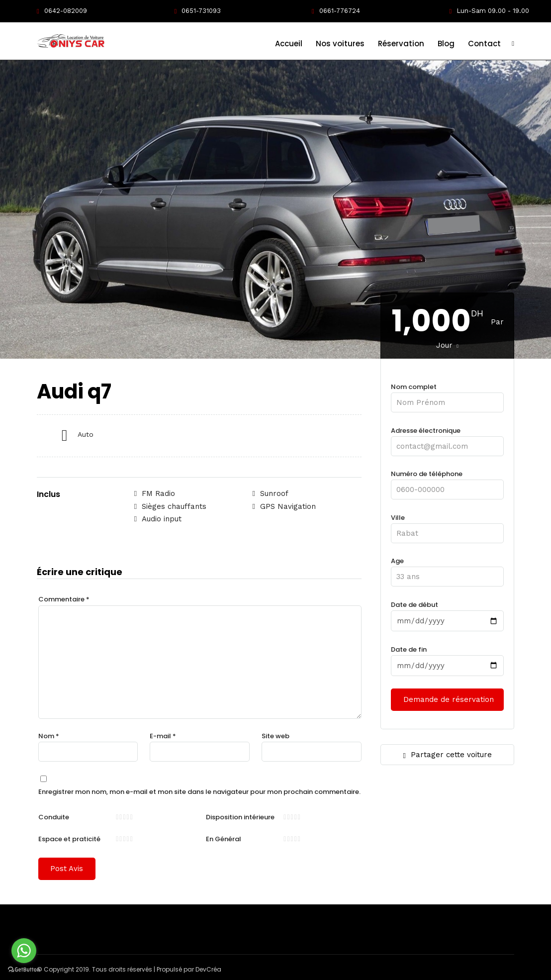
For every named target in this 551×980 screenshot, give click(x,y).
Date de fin (447, 657)
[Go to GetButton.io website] (24, 970)
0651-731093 (197, 11)
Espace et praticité (69, 838)
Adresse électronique (447, 438)
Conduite (54, 817)
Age (447, 568)
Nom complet (447, 394)
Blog (446, 44)
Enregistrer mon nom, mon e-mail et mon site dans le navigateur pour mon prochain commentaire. (199, 791)
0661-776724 (336, 11)
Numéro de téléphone (447, 481)
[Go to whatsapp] (24, 951)
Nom (49, 735)
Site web (275, 735)
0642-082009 (62, 11)
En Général (224, 838)
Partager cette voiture (447, 754)
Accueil (289, 44)
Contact (484, 44)
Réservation (401, 44)
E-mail (163, 735)
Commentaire (64, 599)
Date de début (447, 612)
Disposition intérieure (240, 817)
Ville (447, 525)
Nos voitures (340, 44)
